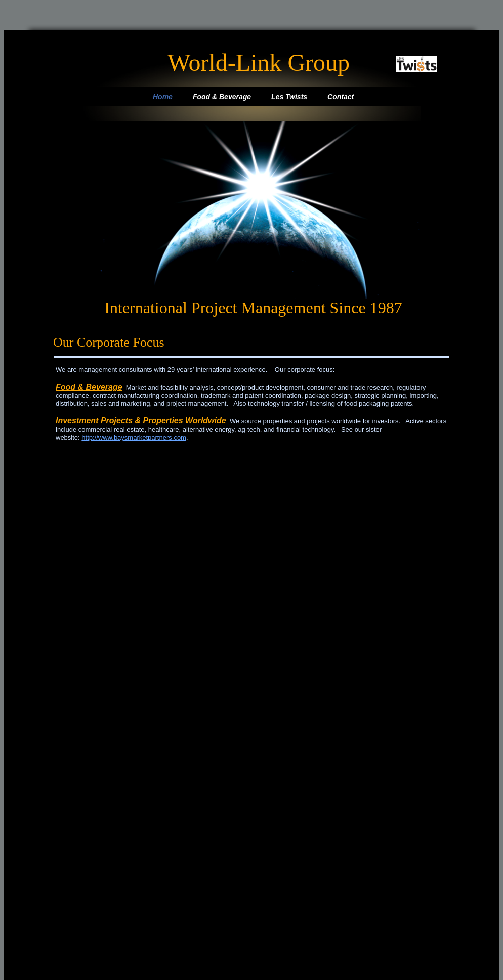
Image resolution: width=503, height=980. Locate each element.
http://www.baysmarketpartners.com (134, 437)
